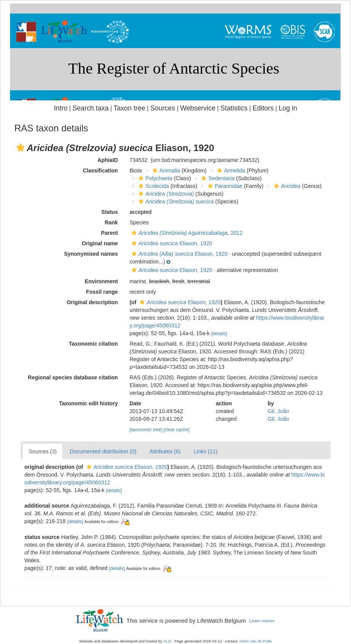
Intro (61, 108)
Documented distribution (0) (103, 451)
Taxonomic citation (93, 344)
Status (110, 212)
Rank (111, 222)
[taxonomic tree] (146, 430)
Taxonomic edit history (88, 403)
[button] (21, 148)
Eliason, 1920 (171, 243)
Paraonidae (224, 186)
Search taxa (91, 108)
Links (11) (205, 451)
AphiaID (108, 160)
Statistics (234, 108)
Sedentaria (217, 178)
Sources (163, 108)
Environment (101, 281)
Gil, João (278, 411)
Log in (288, 108)
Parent (110, 233)
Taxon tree (130, 108)
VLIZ (167, 641)
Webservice (198, 108)
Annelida (230, 170)
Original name (100, 243)
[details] (219, 334)
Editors (263, 108)
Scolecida (153, 186)
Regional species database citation (73, 377)
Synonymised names (91, 254)
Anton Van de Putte (255, 641)
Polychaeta (154, 178)
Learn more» (262, 621)
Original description (92, 302)
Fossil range (102, 292)
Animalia (165, 170)
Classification (100, 170)
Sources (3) (43, 451)
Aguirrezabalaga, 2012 (186, 233)
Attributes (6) (165, 451)
